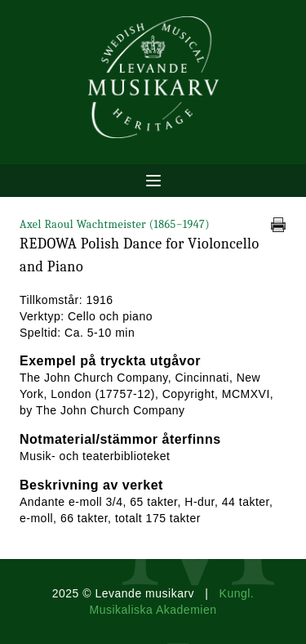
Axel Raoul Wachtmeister (115, 224)
